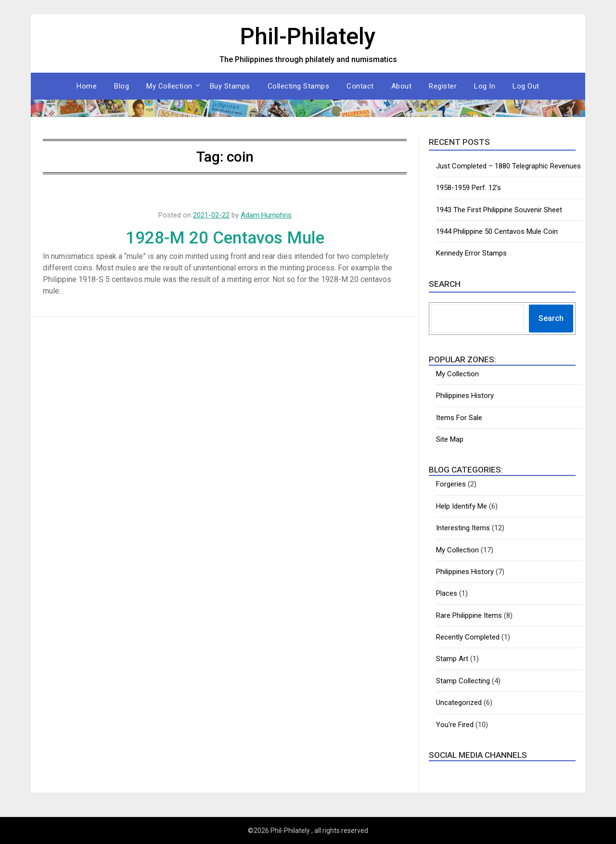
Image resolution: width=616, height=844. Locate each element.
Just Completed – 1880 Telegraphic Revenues (508, 166)
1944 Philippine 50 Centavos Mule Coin (497, 231)
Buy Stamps (230, 86)
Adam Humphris (266, 215)
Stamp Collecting (463, 681)
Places (447, 593)
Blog (122, 86)
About (402, 86)
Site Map (450, 439)
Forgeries (451, 484)
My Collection (169, 86)
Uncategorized (459, 703)
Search (551, 318)
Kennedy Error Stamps (471, 253)
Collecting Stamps (299, 86)
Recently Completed (468, 637)
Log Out (526, 86)
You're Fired (455, 725)
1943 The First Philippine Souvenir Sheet (499, 210)
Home (87, 86)
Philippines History (465, 396)
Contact (360, 86)
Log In (485, 86)
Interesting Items (463, 528)
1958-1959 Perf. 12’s (468, 188)
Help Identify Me (462, 506)
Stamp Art (452, 659)
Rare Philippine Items (469, 615)
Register (443, 86)
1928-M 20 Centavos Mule (225, 238)
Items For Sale (459, 418)
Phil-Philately (308, 36)
